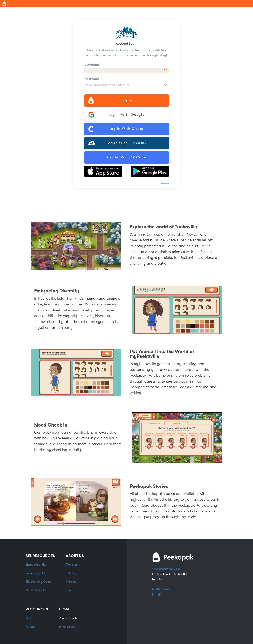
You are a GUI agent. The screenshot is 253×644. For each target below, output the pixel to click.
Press (69, 590)
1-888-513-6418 (162, 589)
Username (92, 65)
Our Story (72, 565)
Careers (71, 582)
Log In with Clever (116, 129)
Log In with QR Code (126, 157)
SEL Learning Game (38, 582)
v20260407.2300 (165, 183)
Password (92, 79)
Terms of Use (67, 627)
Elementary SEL (36, 565)
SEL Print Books (36, 590)
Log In (110, 100)
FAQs (29, 618)
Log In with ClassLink (118, 143)
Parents (30, 626)
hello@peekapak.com (166, 569)
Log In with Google (116, 115)
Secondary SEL (35, 573)
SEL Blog (71, 573)
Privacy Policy (70, 618)
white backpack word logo (173, 557)
